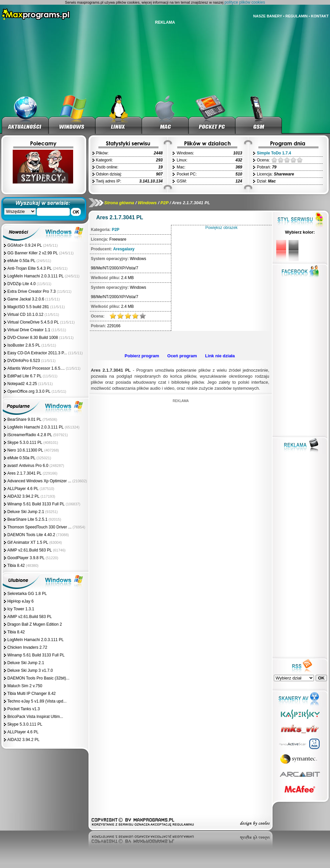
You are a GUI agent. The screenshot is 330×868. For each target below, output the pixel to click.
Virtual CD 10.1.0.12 (25, 315)
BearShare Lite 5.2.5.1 (27, 519)
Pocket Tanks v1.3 (24, 709)
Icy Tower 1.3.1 (21, 609)
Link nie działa (220, 356)
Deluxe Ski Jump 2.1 (26, 512)
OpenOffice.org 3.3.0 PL (29, 391)
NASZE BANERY (268, 16)
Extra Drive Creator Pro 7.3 (32, 291)
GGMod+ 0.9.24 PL (25, 245)
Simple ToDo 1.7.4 (274, 153)
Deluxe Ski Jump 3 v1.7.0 (30, 670)
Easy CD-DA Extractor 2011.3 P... (37, 353)
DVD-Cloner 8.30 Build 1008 (33, 338)
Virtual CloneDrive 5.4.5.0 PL (33, 322)
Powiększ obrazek (222, 228)
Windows (147, 203)
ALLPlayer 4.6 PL (23, 489)
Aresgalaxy (124, 249)
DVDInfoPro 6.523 (24, 361)
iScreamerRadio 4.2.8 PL (30, 435)
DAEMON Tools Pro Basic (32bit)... (38, 678)
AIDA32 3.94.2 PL (23, 496)
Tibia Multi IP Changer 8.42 (32, 694)
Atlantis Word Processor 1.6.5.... (36, 368)
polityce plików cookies (245, 2)
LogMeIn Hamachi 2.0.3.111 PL (36, 276)
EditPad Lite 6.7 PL (25, 376)
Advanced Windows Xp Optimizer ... (39, 481)
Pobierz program (142, 356)
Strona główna (119, 203)
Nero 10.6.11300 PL (25, 450)
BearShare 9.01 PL (24, 419)
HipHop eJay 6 (21, 601)
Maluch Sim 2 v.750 (25, 686)
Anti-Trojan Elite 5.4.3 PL (30, 268)
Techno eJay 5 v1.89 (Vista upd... (37, 701)
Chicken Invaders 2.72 (27, 647)
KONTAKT (320, 16)
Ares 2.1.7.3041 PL (25, 473)
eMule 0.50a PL (21, 261)
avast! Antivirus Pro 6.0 (28, 466)
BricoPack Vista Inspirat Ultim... (35, 717)
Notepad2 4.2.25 (22, 384)
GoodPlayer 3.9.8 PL (26, 558)
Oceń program (182, 356)
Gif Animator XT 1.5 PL (28, 542)
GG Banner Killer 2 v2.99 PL (33, 253)
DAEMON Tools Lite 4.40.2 (31, 535)
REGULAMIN (296, 16)
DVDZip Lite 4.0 (22, 284)
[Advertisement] (181, 446)
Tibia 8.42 (16, 566)
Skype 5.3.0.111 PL (25, 443)
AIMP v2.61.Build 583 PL (30, 550)
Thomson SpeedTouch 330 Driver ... (39, 527)
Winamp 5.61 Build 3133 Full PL (36, 504)
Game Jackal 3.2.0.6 (26, 299)
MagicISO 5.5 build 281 (29, 307)
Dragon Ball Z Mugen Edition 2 (35, 624)
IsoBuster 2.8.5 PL (24, 345)
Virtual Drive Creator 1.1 (29, 330)
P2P (164, 203)
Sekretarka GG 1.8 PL (27, 594)
